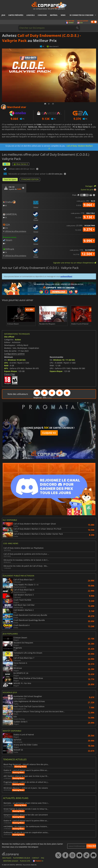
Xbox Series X (21, 164)
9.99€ (89, 241)
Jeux (3, 15)
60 (5, 205)
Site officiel (9, 337)
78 (5, 252)
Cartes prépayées (16, 15)
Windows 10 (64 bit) (17, 360)
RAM (6, 365)
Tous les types (10, 179)
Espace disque (10, 371)
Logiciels (31, 15)
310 (5, 228)
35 (5, 217)
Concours (42, 15)
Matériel (54, 15)
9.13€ (89, 217)
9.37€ (89, 229)
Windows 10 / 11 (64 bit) (64, 360)
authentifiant (66, 276)
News (63, 15)
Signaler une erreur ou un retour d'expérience (75, 263)
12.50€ (88, 254)
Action (18, 340)
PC (6, 164)
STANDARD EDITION (30, 179)
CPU (6, 363)
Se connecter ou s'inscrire (82, 15)
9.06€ (89, 205)
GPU (6, 368)
